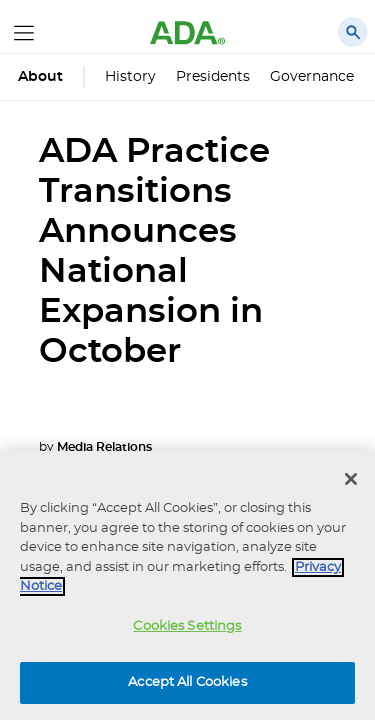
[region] (187, 585)
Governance (312, 77)
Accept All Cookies (187, 682)
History (130, 77)
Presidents (213, 77)
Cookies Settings (187, 626)
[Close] (351, 479)
